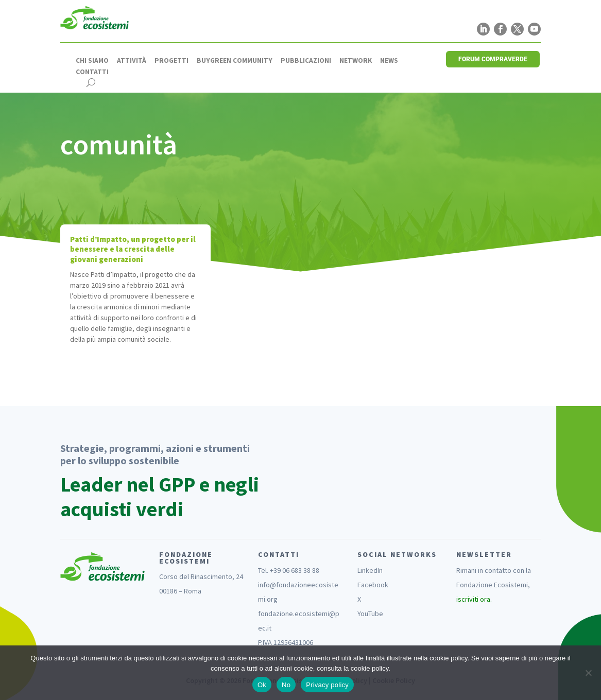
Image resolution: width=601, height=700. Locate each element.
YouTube (370, 614)
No (286, 685)
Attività (132, 61)
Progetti (171, 61)
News (389, 61)
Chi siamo (92, 61)
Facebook (373, 585)
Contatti (92, 72)
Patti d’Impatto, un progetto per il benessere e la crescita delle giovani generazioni (133, 249)
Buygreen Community (235, 61)
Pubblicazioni (306, 61)
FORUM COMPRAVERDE (493, 59)
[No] (588, 673)
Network (356, 61)
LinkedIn (370, 570)
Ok (262, 685)
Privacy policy (327, 685)
